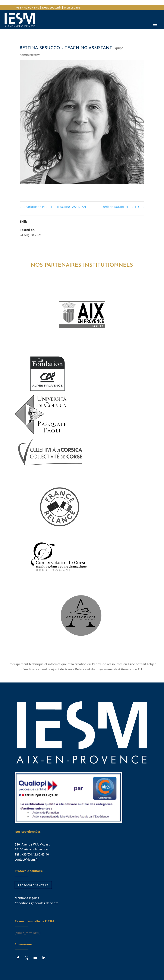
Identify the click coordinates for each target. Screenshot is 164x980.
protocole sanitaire (33, 885)
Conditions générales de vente (37, 903)
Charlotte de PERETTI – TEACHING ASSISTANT (54, 207)
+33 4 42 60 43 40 (28, 7)
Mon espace (72, 7)
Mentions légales (27, 898)
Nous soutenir (52, 7)
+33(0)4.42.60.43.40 (35, 854)
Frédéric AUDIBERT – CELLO (123, 207)
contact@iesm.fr (26, 859)
